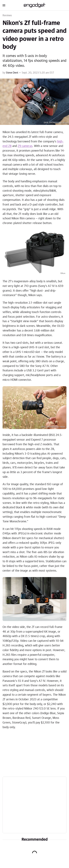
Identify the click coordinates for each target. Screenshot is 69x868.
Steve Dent (12, 73)
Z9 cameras (25, 146)
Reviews (7, 15)
